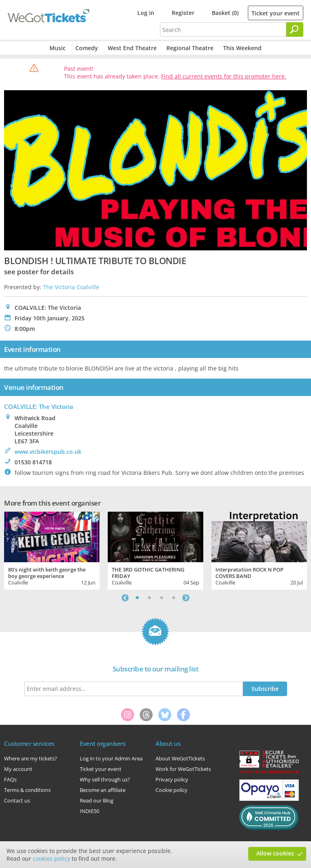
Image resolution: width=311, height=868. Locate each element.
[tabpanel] (52, 550)
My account (18, 769)
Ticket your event (276, 13)
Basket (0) (225, 13)
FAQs (10, 779)
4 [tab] (174, 598)
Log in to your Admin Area (111, 758)
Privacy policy (172, 779)
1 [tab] (137, 598)
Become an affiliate (103, 790)
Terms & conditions (27, 790)
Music (58, 48)
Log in (146, 13)
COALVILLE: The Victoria (39, 406)
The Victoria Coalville (71, 287)
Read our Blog (97, 800)
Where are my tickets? (31, 758)
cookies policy (51, 858)
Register (183, 13)
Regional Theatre (190, 48)
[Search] (295, 30)
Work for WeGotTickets (183, 769)
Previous (125, 598)
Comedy (87, 48)
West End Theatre (132, 48)
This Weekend (242, 48)
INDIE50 (89, 811)
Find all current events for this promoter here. (224, 76)
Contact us (17, 800)
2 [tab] (149, 598)
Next (186, 598)
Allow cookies (275, 853)
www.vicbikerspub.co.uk (48, 452)
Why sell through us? (105, 779)
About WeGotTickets (180, 758)
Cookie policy (171, 790)
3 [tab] (162, 598)
